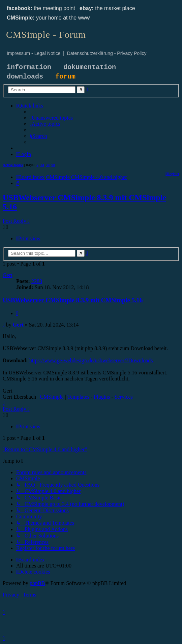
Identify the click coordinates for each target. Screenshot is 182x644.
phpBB (37, 583)
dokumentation (90, 67)
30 (48, 165)
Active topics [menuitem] (13, 165)
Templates (78, 397)
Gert (7, 275)
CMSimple (52, 397)
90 (53, 165)
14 (42, 165)
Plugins (102, 397)
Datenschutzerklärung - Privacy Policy (107, 53)
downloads (25, 77)
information (29, 67)
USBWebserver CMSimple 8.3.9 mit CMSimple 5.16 (73, 300)
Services (124, 397)
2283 (37, 281)
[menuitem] (51, 118)
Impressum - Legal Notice (34, 53)
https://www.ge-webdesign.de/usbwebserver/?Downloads (91, 360)
